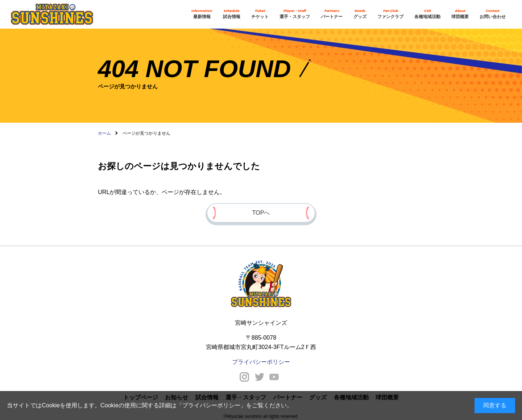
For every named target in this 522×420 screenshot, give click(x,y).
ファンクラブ (390, 14)
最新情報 (202, 14)
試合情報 (232, 14)
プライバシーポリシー (211, 405)
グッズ (360, 14)
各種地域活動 (427, 14)
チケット (260, 14)
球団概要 (460, 14)
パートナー (332, 14)
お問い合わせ (493, 14)
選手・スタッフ (295, 14)
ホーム (104, 133)
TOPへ (261, 213)
